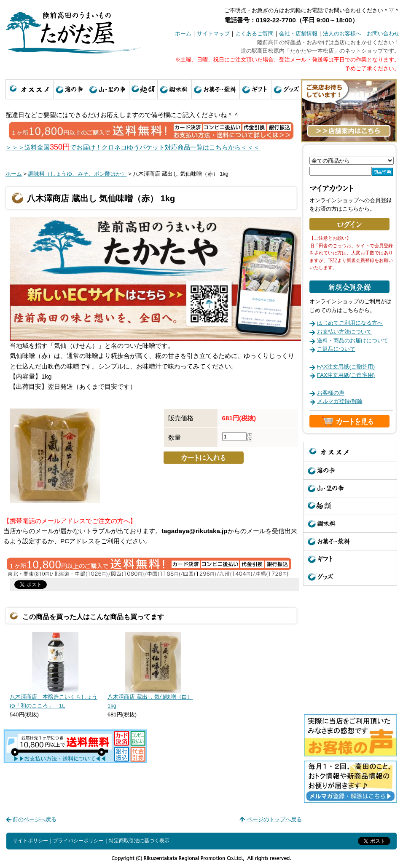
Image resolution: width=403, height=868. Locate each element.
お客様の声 (331, 393)
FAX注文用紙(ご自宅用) (346, 375)
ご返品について (336, 349)
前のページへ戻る (35, 819)
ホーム (183, 33)
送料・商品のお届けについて (353, 341)
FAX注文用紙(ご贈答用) (346, 367)
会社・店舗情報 (298, 33)
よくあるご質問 (254, 33)
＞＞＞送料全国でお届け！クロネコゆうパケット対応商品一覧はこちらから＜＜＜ (133, 147)
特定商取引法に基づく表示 (139, 841)
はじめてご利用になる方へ (350, 323)
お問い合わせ (383, 33)
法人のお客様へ (342, 33)
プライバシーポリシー (78, 841)
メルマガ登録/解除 (340, 401)
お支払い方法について (344, 332)
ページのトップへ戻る (274, 819)
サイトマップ (213, 33)
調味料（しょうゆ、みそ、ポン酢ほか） (78, 174)
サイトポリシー (30, 841)
